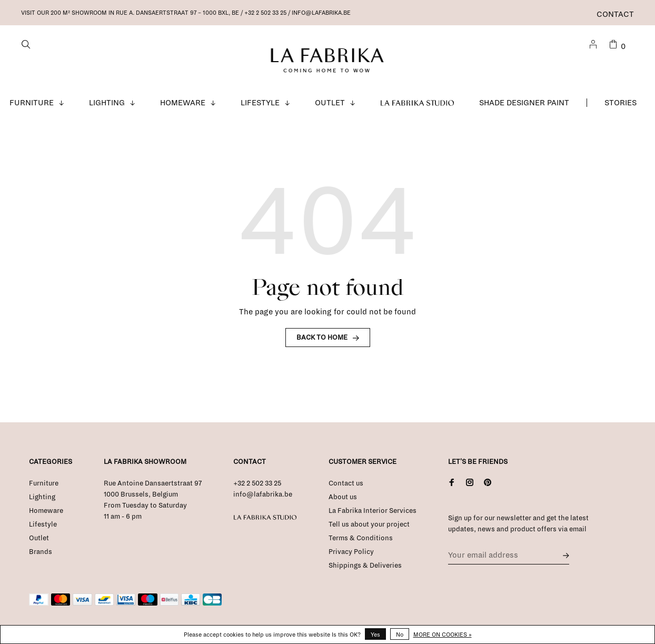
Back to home (322, 338)
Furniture (32, 103)
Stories (621, 103)
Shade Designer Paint (524, 103)
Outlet (330, 103)
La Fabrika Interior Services (373, 511)
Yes (375, 635)
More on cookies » (443, 635)
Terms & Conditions (361, 539)
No (400, 635)
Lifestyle (260, 103)
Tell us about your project (369, 525)
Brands (41, 552)
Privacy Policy (351, 552)
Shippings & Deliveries (365, 566)
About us (343, 498)
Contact (615, 14)
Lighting (107, 103)
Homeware (183, 103)
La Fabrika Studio (418, 103)
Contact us (346, 484)
